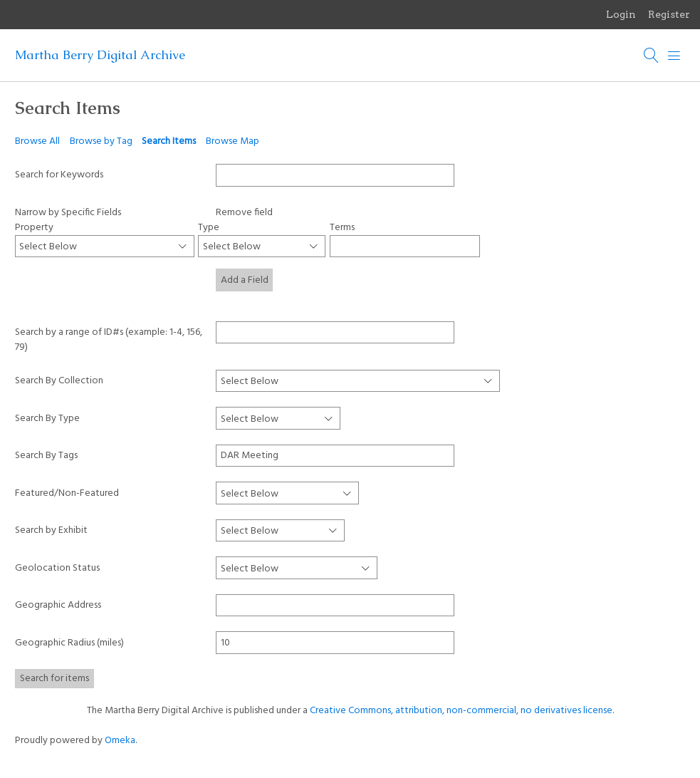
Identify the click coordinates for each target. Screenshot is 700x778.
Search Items (169, 141)
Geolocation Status (57, 568)
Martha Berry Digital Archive (100, 55)
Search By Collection (59, 381)
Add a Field (245, 280)
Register (669, 14)
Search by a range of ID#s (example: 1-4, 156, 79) (109, 339)
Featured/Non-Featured (67, 493)
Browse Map (233, 141)
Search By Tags (46, 456)
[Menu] (674, 56)
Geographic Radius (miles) (69, 643)
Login (621, 14)
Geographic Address (58, 605)
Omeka (120, 741)
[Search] (652, 56)
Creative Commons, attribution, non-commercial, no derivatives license (461, 711)
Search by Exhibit (51, 530)
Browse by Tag (101, 141)
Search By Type (47, 419)
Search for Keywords (59, 175)
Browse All (37, 141)
